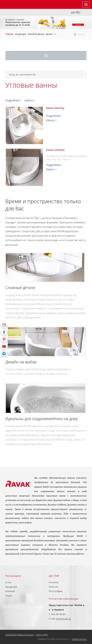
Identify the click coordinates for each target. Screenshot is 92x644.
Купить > (30, 100)
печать (81, 35)
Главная (9, 34)
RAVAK (13, 4)
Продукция (20, 34)
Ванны (49, 34)
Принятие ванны (36, 34)
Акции (9, 596)
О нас (8, 582)
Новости (53, 587)
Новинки (10, 591)
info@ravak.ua (63, 619)
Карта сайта (42, 635)
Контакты (54, 582)
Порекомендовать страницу (20, 635)
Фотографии (56, 591)
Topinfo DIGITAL (79, 639)
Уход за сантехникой (22, 75)
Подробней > (13, 100)
